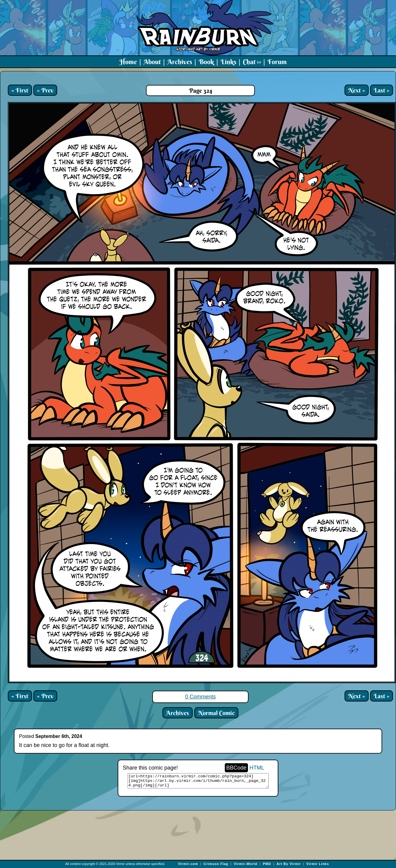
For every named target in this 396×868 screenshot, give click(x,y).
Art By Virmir (289, 864)
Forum (277, 62)
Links (228, 62)
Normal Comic (216, 713)
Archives (180, 62)
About (152, 62)
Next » (357, 90)
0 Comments (200, 697)
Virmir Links (318, 864)
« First (20, 90)
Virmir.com (188, 864)
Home (128, 62)
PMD (267, 864)
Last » (382, 90)
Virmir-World (246, 864)
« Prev (45, 90)
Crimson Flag (216, 864)
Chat (252, 62)
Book (206, 62)
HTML (257, 768)
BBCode (236, 768)
